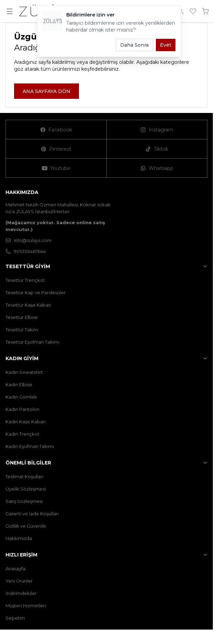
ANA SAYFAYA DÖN (47, 91)
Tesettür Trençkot (25, 280)
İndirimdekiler (21, 593)
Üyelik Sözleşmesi (26, 489)
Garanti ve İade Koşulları (32, 514)
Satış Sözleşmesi (24, 501)
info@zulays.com (28, 240)
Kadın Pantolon (22, 409)
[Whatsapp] (157, 168)
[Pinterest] (56, 149)
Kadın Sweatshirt (24, 372)
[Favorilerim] (193, 11)
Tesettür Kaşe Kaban (28, 305)
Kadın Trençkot (22, 434)
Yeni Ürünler (19, 581)
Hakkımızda (19, 538)
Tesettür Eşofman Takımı (32, 342)
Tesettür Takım (22, 330)
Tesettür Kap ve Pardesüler (36, 292)
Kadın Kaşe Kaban (26, 422)
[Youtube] (56, 168)
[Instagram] (157, 130)
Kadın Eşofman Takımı (30, 446)
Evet (166, 45)
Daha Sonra (134, 45)
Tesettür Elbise (22, 317)
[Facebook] (56, 130)
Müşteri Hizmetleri (26, 606)
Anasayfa (15, 568)
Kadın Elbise (19, 384)
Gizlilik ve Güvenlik (26, 526)
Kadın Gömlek (21, 397)
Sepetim (15, 618)
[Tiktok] (157, 149)
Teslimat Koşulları (24, 476)
